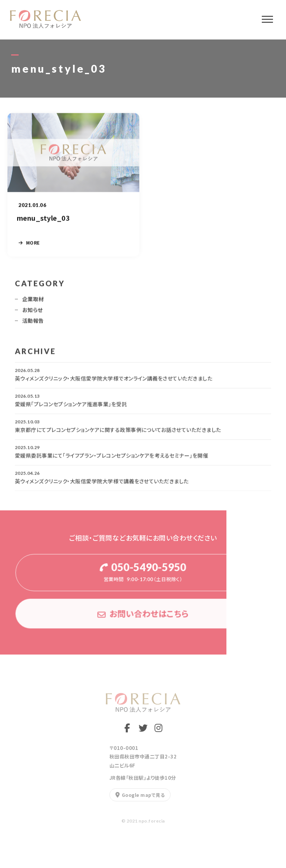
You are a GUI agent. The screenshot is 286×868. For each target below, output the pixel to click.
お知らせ (33, 313)
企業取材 (33, 302)
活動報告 (33, 323)
